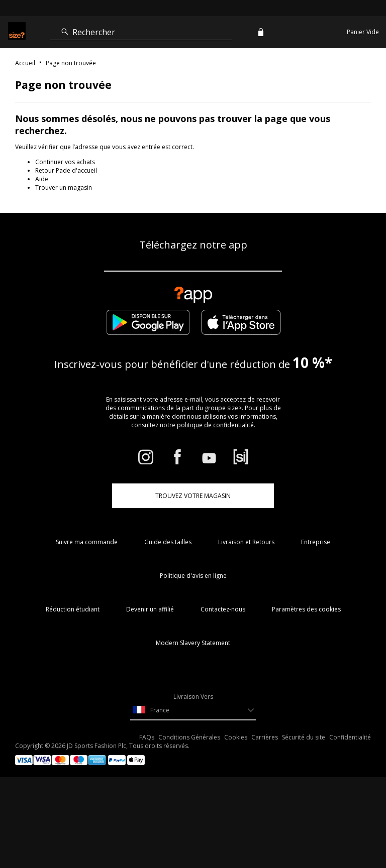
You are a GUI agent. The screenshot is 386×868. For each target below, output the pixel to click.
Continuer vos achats (65, 162)
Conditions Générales (189, 737)
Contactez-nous (223, 609)
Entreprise (316, 542)
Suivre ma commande (87, 542)
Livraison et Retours (246, 542)
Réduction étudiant (73, 609)
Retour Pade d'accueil (66, 170)
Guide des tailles (168, 542)
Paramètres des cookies (306, 609)
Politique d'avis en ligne (193, 576)
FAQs (147, 737)
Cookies (236, 737)
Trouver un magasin (64, 188)
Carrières (265, 737)
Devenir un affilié (150, 609)
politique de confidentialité (215, 425)
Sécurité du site (304, 737)
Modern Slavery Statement (193, 643)
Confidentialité (350, 737)
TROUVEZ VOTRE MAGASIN (193, 496)
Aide (42, 179)
